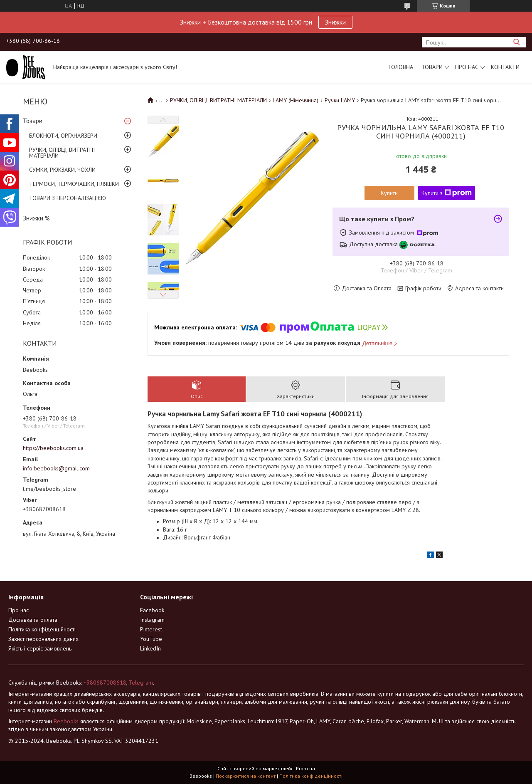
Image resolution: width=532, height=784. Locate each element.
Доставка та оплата (33, 620)
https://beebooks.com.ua (53, 448)
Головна (401, 67)
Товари (432, 67)
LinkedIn (150, 648)
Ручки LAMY (340, 100)
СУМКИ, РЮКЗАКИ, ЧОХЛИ (62, 170)
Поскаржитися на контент (246, 776)
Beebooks (66, 721)
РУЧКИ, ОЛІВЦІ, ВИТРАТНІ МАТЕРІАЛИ (62, 153)
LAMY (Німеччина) (296, 100)
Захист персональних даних (43, 639)
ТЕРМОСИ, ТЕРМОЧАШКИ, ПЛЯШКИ (74, 184)
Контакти (505, 67)
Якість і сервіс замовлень (40, 648)
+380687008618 (105, 683)
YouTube (151, 639)
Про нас (467, 67)
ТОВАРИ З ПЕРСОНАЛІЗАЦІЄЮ (68, 198)
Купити (389, 193)
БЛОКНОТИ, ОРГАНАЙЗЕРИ (63, 136)
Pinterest (151, 629)
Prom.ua (305, 768)
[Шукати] (516, 42)
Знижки (335, 22)
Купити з (447, 193)
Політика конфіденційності (42, 629)
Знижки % (36, 218)
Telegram (141, 683)
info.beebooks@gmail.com (56, 468)
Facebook (152, 610)
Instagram (152, 620)
